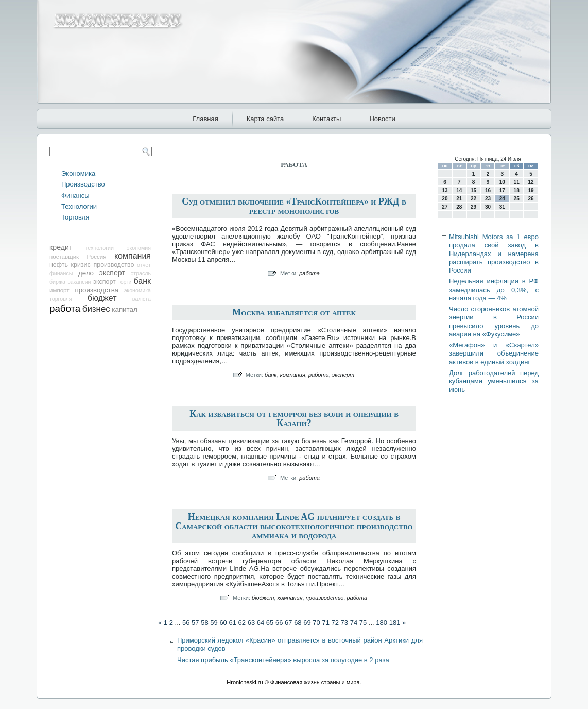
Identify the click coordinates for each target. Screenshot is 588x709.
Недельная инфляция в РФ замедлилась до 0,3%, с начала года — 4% (494, 290)
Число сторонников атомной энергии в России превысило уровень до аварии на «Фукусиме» (494, 322)
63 (251, 623)
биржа (57, 282)
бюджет (102, 298)
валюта (142, 299)
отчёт (144, 265)
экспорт (105, 282)
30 (488, 207)
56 (186, 623)
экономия (139, 248)
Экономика (78, 173)
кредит (61, 247)
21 (459, 199)
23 (488, 199)
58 (204, 623)
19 (531, 190)
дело (86, 273)
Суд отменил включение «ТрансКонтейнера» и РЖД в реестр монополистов (294, 206)
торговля (61, 299)
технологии (100, 248)
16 (488, 190)
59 (214, 623)
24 (502, 199)
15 (473, 190)
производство (114, 265)
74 (354, 623)
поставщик (64, 257)
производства (97, 290)
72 (335, 623)
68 (298, 623)
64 (261, 623)
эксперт (112, 273)
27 (445, 207)
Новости (382, 119)
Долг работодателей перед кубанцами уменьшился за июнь (494, 381)
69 (307, 623)
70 (316, 623)
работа (65, 308)
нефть (59, 265)
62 (242, 623)
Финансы (75, 196)
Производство (83, 184)
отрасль (141, 273)
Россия (97, 257)
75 (363, 623)
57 (195, 623)
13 (445, 190)
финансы (61, 273)
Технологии (79, 206)
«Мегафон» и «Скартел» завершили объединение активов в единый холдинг (494, 353)
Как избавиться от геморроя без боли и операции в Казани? (294, 418)
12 (531, 182)
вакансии (79, 282)
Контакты (326, 119)
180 (382, 623)
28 (459, 207)
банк (142, 281)
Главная (205, 119)
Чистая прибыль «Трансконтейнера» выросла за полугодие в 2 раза (283, 660)
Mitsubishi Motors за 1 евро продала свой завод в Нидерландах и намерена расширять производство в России (494, 254)
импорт (59, 290)
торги (125, 282)
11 (517, 182)
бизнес (96, 309)
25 (517, 199)
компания (133, 256)
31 (502, 207)
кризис (81, 265)
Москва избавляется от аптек (294, 312)
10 (502, 182)
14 (459, 190)
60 (223, 623)
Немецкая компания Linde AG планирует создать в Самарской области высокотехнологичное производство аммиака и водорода (294, 526)
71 (325, 623)
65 (270, 623)
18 (517, 190)
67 (288, 623)
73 (344, 623)
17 (502, 190)
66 (279, 623)
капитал (124, 309)
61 (232, 623)
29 (473, 207)
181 (395, 623)
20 (445, 199)
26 (531, 199)
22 (473, 199)
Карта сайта (265, 119)
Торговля (75, 217)
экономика (137, 290)
